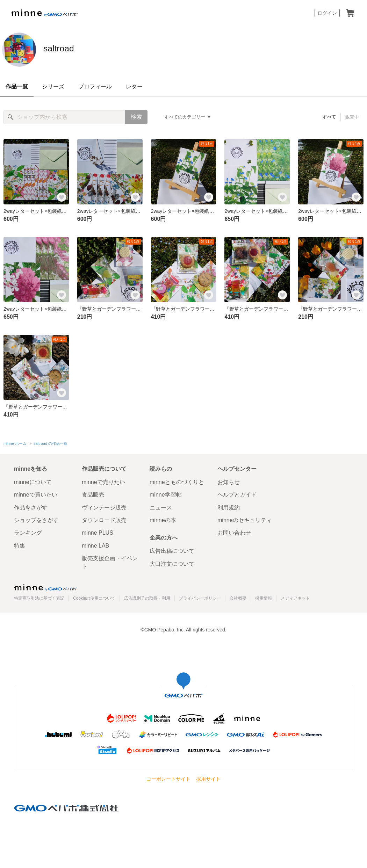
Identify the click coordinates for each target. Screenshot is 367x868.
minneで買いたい (36, 494)
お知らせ (229, 481)
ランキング (28, 532)
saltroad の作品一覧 (51, 443)
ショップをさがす (36, 519)
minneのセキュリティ (245, 519)
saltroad (68, 49)
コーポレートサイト (168, 778)
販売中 (352, 117)
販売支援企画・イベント (110, 561)
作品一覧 (17, 86)
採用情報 (264, 597)
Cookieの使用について (94, 597)
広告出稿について (172, 550)
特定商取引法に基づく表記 (39, 597)
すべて (329, 117)
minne (45, 586)
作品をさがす (31, 506)
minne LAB (95, 544)
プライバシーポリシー (200, 597)
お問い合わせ (234, 532)
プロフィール (95, 86)
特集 (20, 544)
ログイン (327, 13)
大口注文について (172, 562)
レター (134, 86)
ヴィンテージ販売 (104, 506)
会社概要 (238, 597)
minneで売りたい (103, 481)
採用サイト (208, 778)
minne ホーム (15, 443)
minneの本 (163, 519)
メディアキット (295, 597)
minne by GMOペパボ (44, 13)
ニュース (161, 506)
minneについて (33, 481)
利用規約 (229, 506)
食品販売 (93, 494)
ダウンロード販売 (104, 519)
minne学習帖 (166, 494)
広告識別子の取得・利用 (147, 597)
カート (350, 13)
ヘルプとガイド (237, 494)
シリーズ (53, 86)
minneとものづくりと (177, 481)
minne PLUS (98, 532)
